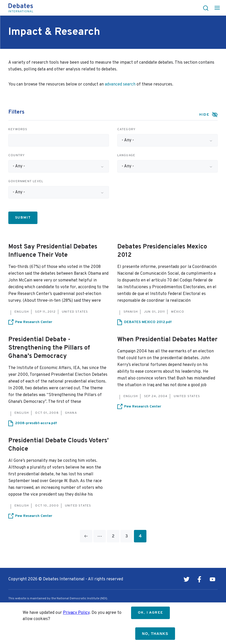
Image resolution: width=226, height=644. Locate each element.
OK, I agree (150, 613)
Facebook (199, 579)
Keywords (18, 129)
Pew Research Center (34, 322)
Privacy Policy (76, 613)
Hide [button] (204, 115)
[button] (204, 8)
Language (126, 155)
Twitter (186, 579)
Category (127, 129)
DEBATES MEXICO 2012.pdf (148, 322)
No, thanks (155, 634)
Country (17, 155)
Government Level (26, 181)
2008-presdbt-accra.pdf (36, 423)
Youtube (212, 579)
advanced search (120, 84)
